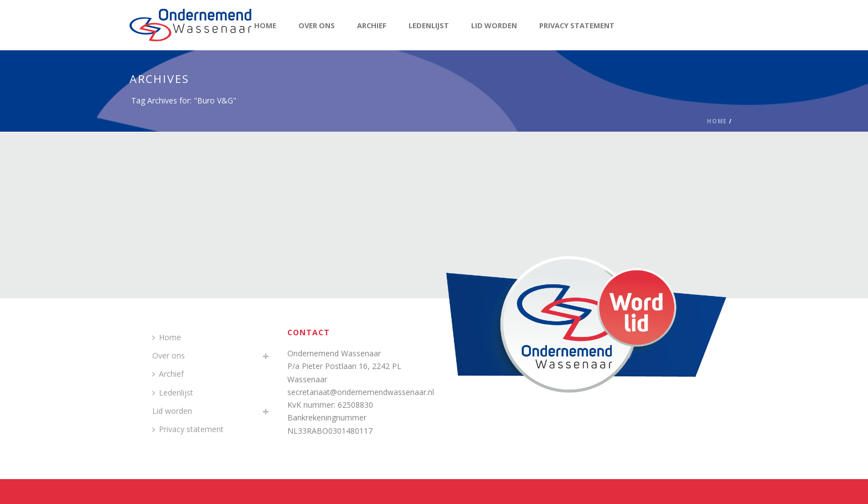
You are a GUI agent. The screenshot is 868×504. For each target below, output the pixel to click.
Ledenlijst (429, 25)
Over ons (317, 25)
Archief (372, 25)
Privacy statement (577, 25)
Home (265, 25)
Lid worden (494, 25)
